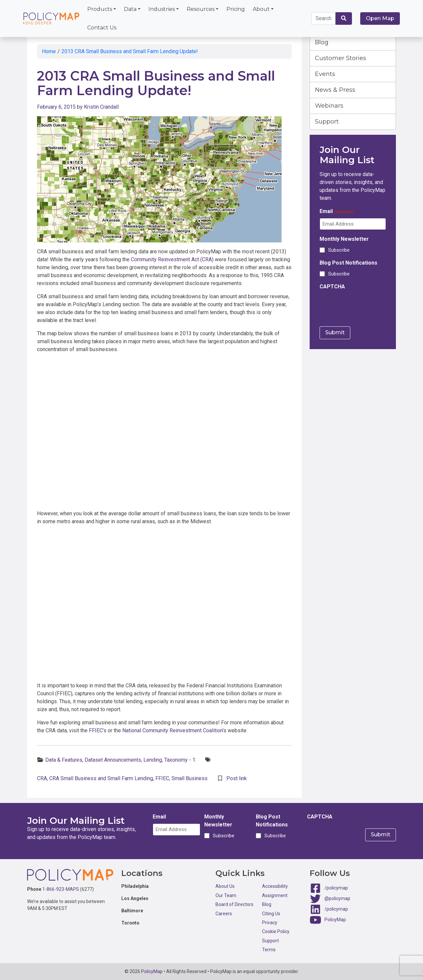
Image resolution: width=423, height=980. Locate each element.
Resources (201, 9)
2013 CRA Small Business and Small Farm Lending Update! (130, 51)
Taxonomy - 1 (180, 760)
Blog (322, 42)
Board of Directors (234, 904)
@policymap (337, 898)
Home (49, 51)
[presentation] (370, 306)
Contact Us (102, 28)
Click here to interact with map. (165, 433)
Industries (162, 9)
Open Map (380, 18)
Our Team (226, 895)
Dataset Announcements (113, 760)
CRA (42, 778)
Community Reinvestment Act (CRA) (172, 259)
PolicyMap (335, 920)
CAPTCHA (332, 287)
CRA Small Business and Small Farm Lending (101, 778)
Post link (237, 778)
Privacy (270, 923)
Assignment (275, 895)
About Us (225, 886)
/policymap (336, 888)
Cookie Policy (276, 931)
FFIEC (162, 778)
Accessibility (275, 886)
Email (336, 212)
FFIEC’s (98, 730)
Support (327, 122)
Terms (269, 950)
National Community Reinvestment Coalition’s (174, 730)
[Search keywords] (324, 18)
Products (100, 9)
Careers (224, 914)
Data (130, 9)
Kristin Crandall (101, 107)
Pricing (236, 9)
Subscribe (339, 250)
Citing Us (271, 914)
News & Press (335, 90)
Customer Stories (341, 58)
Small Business (190, 778)
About (261, 9)
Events (325, 74)
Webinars (329, 106)
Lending (153, 760)
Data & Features (64, 760)
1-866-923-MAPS (61, 889)
